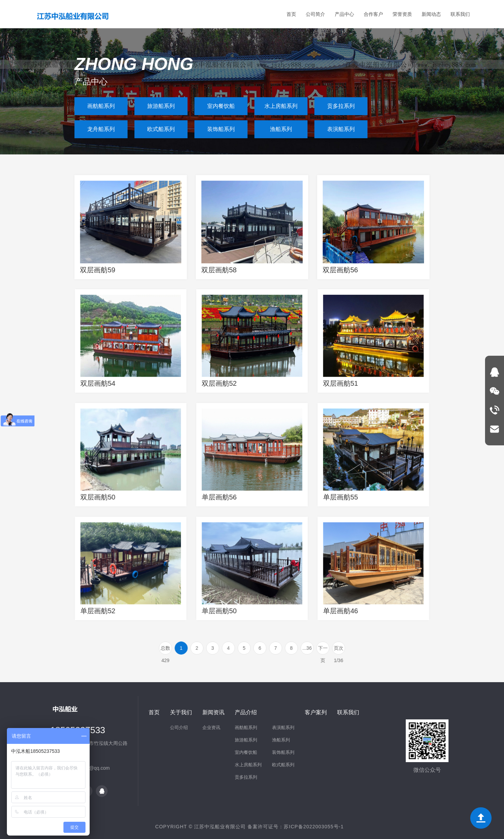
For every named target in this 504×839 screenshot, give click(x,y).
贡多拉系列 (341, 106)
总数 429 (179, 650)
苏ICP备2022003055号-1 (314, 827)
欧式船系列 (161, 129)
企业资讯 (211, 727)
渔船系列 (281, 129)
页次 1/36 (326, 650)
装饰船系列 (221, 129)
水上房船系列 (281, 106)
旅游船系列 (161, 106)
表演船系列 (341, 129)
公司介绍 (179, 727)
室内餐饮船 (221, 106)
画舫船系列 (101, 106)
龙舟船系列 (101, 129)
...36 (299, 648)
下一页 (312, 650)
